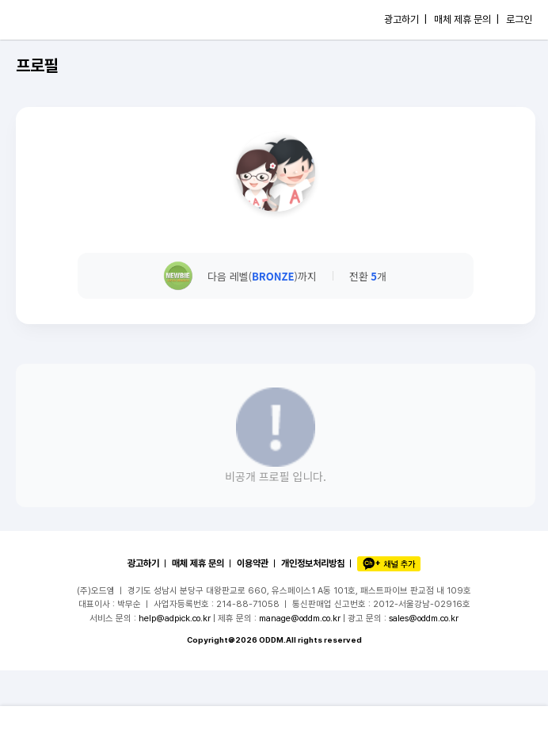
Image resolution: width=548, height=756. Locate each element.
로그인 (519, 19)
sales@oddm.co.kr (424, 618)
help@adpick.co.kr (175, 618)
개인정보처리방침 (313, 563)
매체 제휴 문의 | (466, 19)
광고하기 (143, 563)
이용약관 (253, 563)
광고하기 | (405, 19)
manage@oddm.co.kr (300, 618)
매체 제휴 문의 (198, 563)
